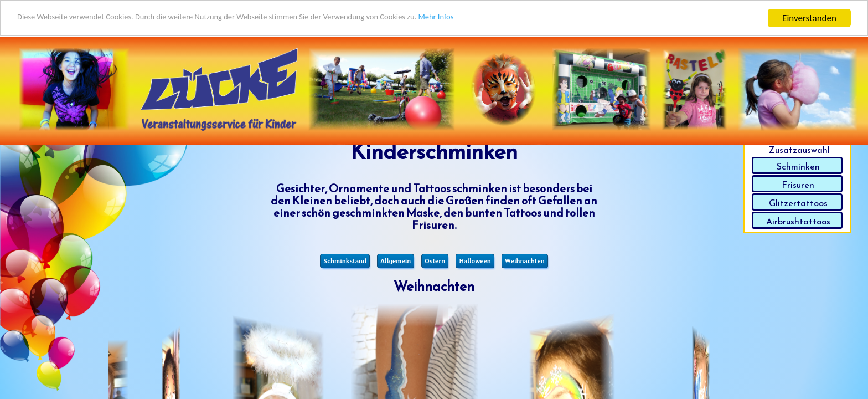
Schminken (798, 166)
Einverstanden (809, 17)
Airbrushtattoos (798, 221)
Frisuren (798, 185)
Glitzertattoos (798, 203)
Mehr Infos (510, 18)
